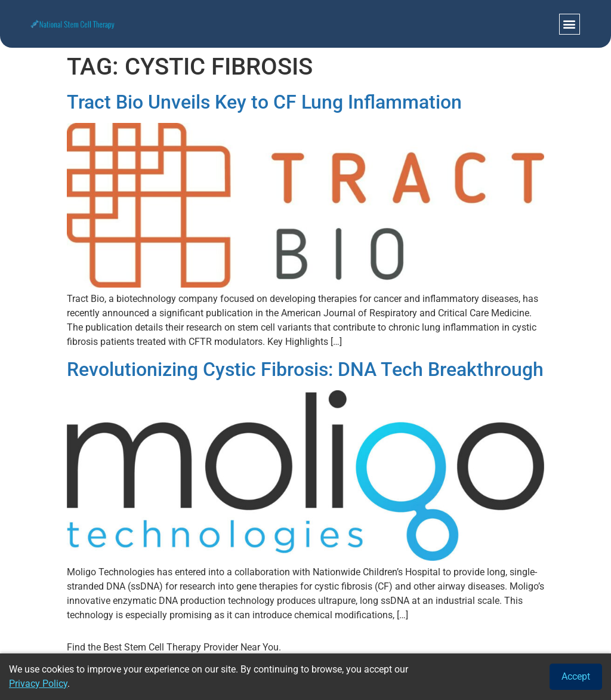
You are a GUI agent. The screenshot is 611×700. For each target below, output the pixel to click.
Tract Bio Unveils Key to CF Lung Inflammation (264, 102)
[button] (570, 24)
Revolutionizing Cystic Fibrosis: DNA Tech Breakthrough (305, 369)
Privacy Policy (38, 684)
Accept (576, 676)
